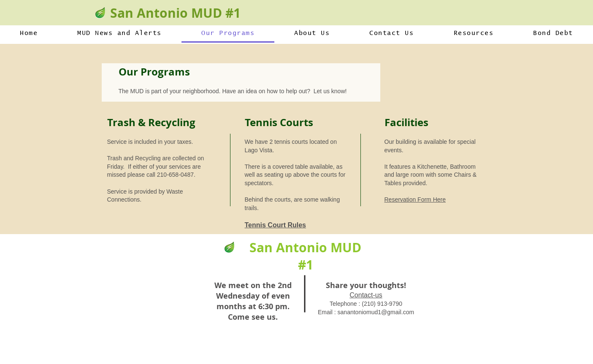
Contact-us (366, 295)
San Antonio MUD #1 (175, 13)
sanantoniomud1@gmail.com (376, 312)
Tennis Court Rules (276, 225)
